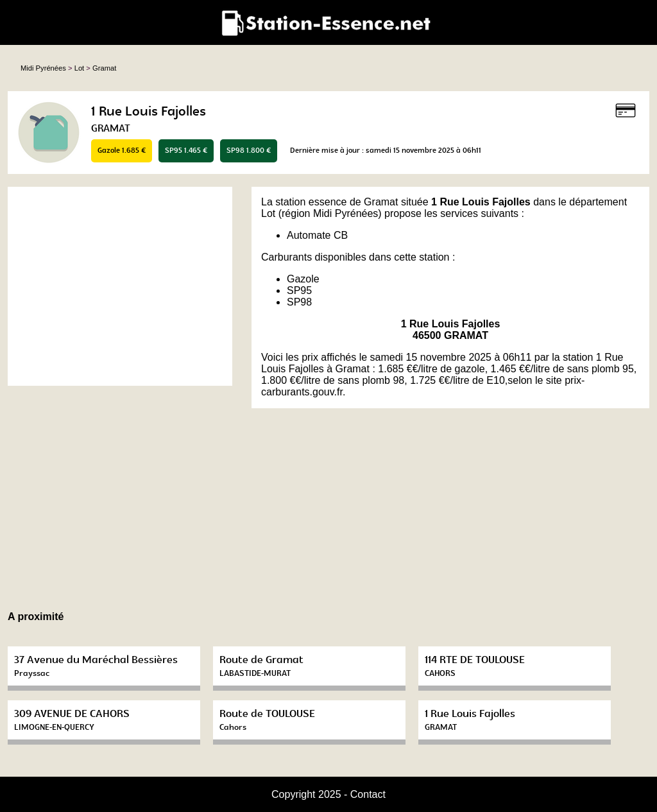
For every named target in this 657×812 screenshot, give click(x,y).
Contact (368, 794)
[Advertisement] (120, 286)
